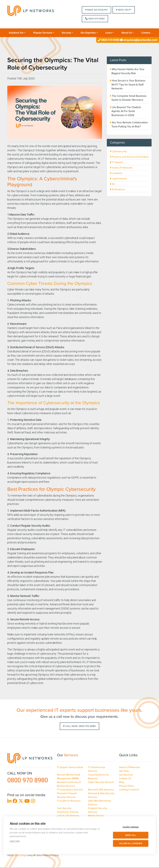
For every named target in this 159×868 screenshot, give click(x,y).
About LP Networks (129, 767)
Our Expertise (88, 33)
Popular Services (43, 33)
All (112, 184)
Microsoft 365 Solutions (101, 790)
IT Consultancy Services (70, 790)
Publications (117, 189)
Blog (122, 782)
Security (66, 33)
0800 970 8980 (95, 19)
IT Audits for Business (69, 801)
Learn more (15, 841)
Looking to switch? (129, 790)
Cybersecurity (118, 151)
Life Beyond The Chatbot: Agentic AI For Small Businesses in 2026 (126, 111)
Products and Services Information (129, 157)
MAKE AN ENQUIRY (97, 10)
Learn (109, 33)
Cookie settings (131, 827)
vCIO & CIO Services (68, 816)
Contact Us (125, 778)
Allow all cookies (131, 843)
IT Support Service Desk (70, 767)
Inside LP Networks (121, 168)
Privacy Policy (127, 786)
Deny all (131, 835)
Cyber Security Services (101, 782)
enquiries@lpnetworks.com (138, 40)
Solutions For (16, 33)
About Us (127, 33)
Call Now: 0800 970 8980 (79, 726)
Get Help (124, 771)
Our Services (126, 775)
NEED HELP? (124, 10)
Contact (146, 33)
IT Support (116, 162)
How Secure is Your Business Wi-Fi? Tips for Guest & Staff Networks (128, 85)
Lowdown (116, 173)
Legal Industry (118, 179)
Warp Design (20, 855)
